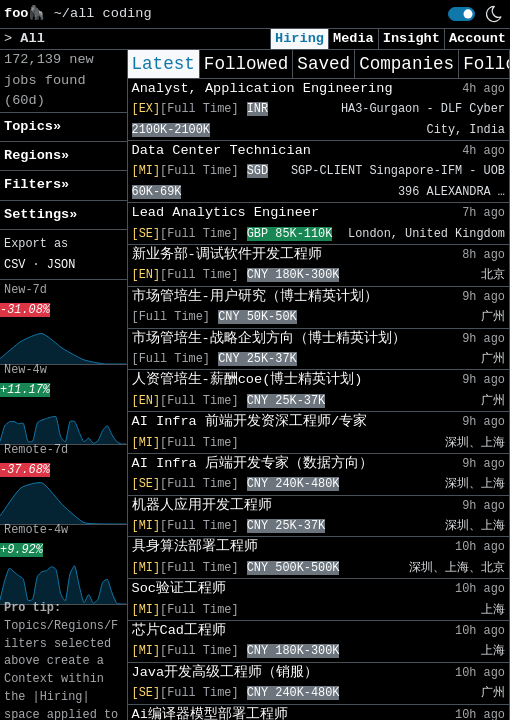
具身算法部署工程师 (195, 546)
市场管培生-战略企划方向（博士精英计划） (269, 338)
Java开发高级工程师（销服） (225, 672)
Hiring (299, 38)
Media (353, 38)
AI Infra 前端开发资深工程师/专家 (250, 421)
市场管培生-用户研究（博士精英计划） (255, 296)
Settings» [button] (40, 214)
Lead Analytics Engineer (226, 212)
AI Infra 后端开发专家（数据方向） (252, 463)
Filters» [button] (36, 184)
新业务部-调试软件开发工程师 (227, 254)
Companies (406, 64)
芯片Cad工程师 (179, 630)
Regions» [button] (36, 155)
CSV (14, 265)
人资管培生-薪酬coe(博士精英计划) (247, 379)
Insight (411, 38)
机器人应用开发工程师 (202, 505)
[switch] (461, 14)
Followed (246, 64)
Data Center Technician (221, 150)
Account (477, 38)
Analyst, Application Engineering (262, 88)
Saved (323, 64)
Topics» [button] (32, 126)
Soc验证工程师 (179, 588)
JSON (61, 265)
